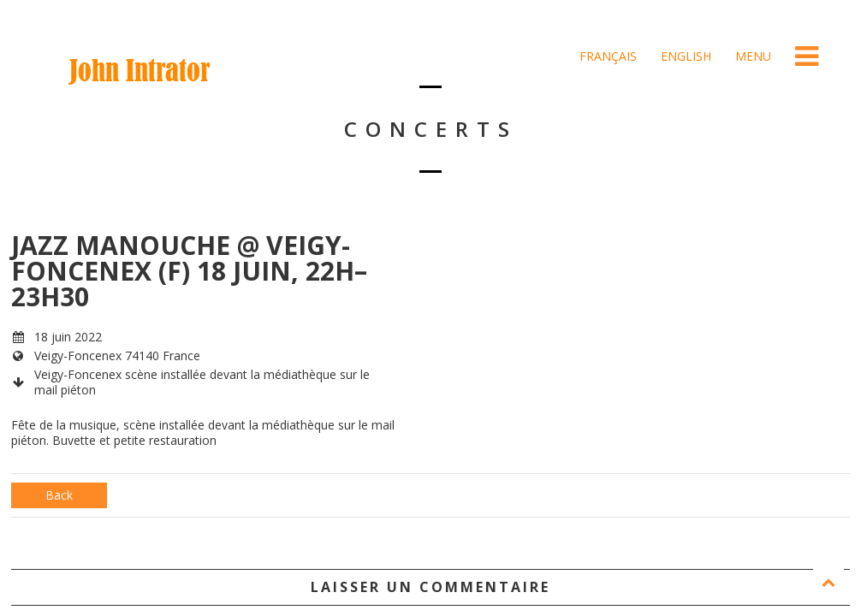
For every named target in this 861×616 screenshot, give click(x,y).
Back (59, 495)
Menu (751, 56)
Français (606, 56)
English (684, 56)
